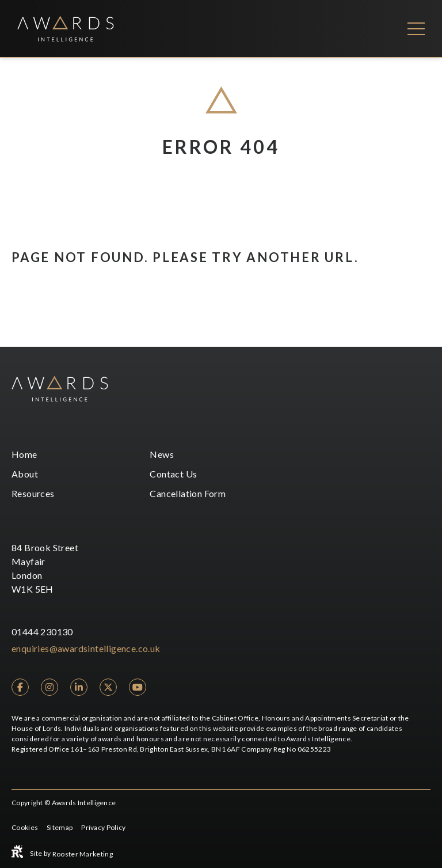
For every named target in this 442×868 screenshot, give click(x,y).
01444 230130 (42, 632)
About (25, 474)
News (162, 454)
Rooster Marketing (83, 854)
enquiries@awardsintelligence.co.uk (86, 648)
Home (24, 454)
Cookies (25, 827)
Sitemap (60, 827)
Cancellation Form (188, 493)
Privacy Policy (103, 827)
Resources (33, 493)
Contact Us (173, 474)
